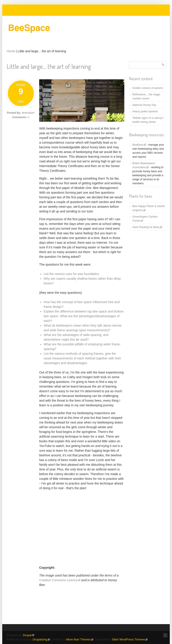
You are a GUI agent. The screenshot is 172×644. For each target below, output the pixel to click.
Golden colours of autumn (148, 88)
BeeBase (139, 145)
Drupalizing (41, 639)
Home (11, 51)
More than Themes (80, 639)
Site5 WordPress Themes (130, 639)
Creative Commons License (60, 580)
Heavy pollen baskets (145, 111)
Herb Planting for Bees (147, 227)
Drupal (28, 635)
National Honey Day (144, 105)
